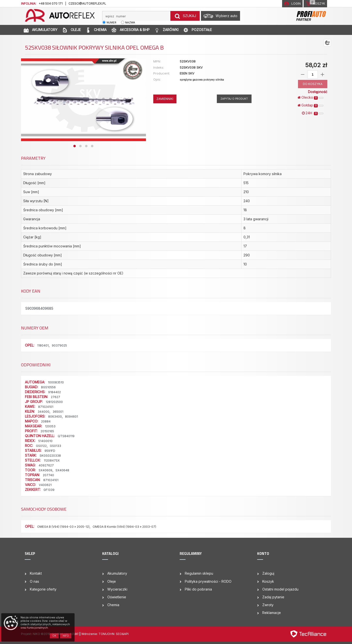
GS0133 (55, 446)
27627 (55, 397)
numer (111, 22)
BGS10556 (48, 387)
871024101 (46, 407)
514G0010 (45, 441)
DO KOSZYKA (313, 84)
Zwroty (268, 605)
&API (125, 634)
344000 (44, 412)
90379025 (59, 345)
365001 (58, 412)
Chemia (113, 605)
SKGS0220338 (50, 456)
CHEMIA (96, 30)
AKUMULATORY (41, 30)
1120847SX (52, 460)
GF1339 (49, 490)
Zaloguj (268, 573)
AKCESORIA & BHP (131, 30)
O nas (34, 581)
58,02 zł (316, 65)
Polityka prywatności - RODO (208, 581)
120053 (50, 426)
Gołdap (310, 105)
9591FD (50, 451)
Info (66, 636)
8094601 (71, 417)
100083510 (56, 382)
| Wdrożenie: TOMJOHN (98, 634)
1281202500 (54, 402)
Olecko (310, 97)
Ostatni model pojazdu (280, 589)
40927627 (46, 465)
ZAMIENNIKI (165, 99)
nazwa (130, 22)
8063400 (55, 417)
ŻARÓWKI (166, 30)
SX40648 (62, 470)
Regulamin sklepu (199, 573)
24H (313, 113)
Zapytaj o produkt (234, 99)
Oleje (112, 581)
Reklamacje (272, 613)
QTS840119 (66, 436)
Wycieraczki (117, 589)
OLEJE (72, 30)
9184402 (55, 392)
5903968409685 (39, 308)
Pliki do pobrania (198, 589)
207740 (48, 475)
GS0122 (41, 446)
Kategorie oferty (43, 589)
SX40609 (45, 470)
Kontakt (36, 573)
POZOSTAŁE (198, 30)
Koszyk (268, 581)
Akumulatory (117, 573)
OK (54, 636)
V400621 (45, 485)
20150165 (47, 431)
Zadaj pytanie (273, 597)
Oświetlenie (117, 597)
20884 (46, 421)
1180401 (43, 345)
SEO (119, 634)
